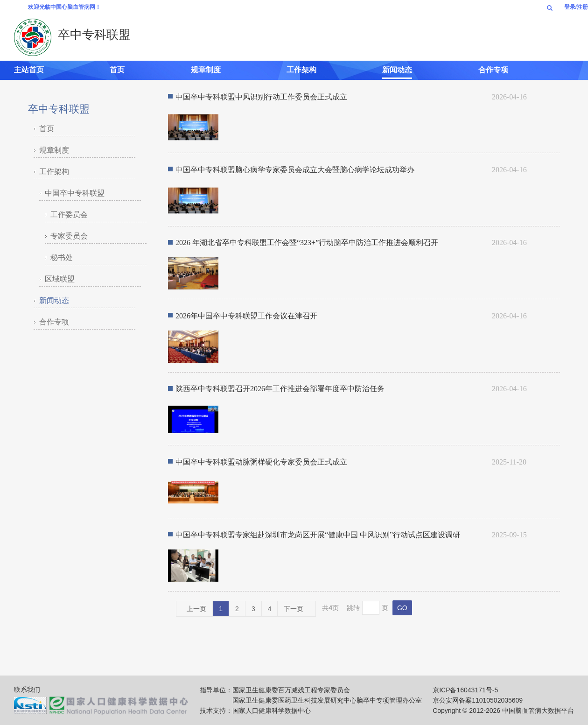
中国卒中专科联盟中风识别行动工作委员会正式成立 (261, 97)
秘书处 (62, 257)
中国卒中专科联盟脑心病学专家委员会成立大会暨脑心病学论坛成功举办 (295, 170)
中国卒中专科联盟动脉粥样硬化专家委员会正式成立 (261, 462)
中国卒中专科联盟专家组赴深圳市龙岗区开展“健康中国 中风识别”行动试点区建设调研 (318, 535)
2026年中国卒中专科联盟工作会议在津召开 (246, 316)
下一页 (295, 609)
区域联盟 (60, 279)
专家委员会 (69, 236)
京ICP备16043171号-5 (465, 690)
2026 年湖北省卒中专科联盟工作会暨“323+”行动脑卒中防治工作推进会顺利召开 (307, 243)
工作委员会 (69, 215)
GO (402, 608)
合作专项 (493, 70)
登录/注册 (576, 7)
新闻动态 (397, 70)
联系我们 (27, 690)
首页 (117, 70)
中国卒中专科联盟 (75, 193)
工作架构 (301, 70)
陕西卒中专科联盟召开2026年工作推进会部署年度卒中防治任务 (280, 389)
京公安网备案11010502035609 (478, 700)
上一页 (194, 609)
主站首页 (29, 70)
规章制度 (206, 70)
